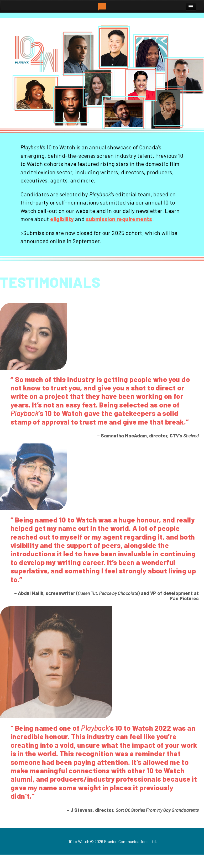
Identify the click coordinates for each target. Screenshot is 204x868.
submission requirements (119, 219)
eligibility (62, 219)
